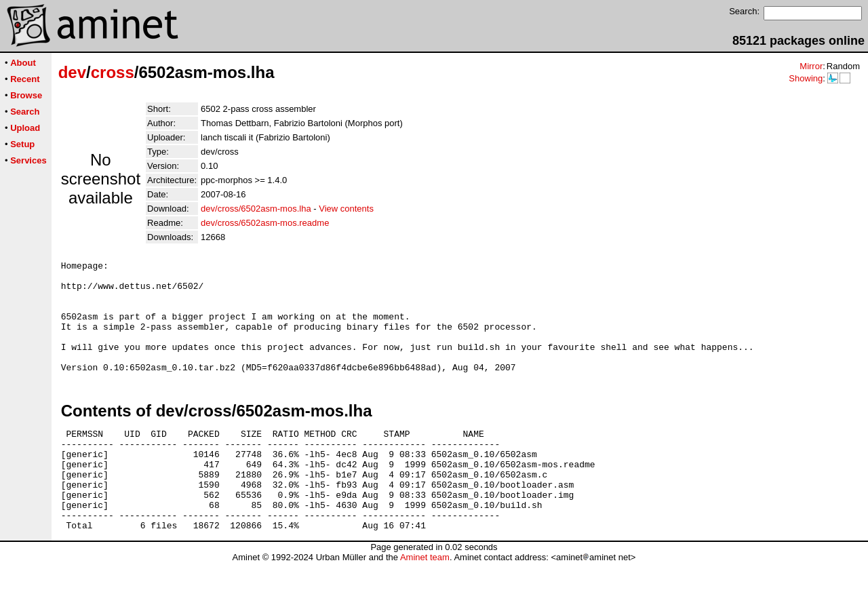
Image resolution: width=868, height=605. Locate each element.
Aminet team (425, 600)
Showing (806, 78)
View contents (346, 209)
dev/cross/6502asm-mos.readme (265, 223)
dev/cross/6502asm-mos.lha (256, 209)
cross (113, 72)
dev (72, 72)
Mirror (811, 66)
